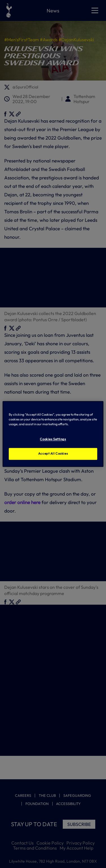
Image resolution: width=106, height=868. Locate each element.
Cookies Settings (53, 439)
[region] (53, 434)
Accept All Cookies (53, 454)
